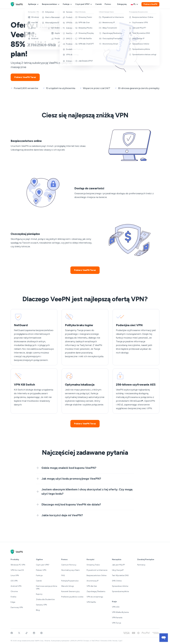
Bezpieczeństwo (51, 4)
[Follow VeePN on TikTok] (27, 633)
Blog (38, 610)
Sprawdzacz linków (120, 586)
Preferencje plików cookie (72, 597)
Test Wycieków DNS (120, 575)
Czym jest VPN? (84, 4)
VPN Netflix (91, 602)
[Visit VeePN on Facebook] (12, 633)
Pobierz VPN (41, 570)
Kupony (39, 594)
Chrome (14, 591)
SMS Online (117, 581)
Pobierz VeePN (150, 4)
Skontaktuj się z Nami (70, 570)
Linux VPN (15, 575)
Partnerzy (141, 565)
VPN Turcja (116, 623)
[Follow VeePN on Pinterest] (41, 633)
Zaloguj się (122, 4)
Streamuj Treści (93, 565)
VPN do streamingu (95, 597)
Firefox (13, 597)
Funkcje (67, 4)
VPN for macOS (17, 570)
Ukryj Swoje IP (118, 570)
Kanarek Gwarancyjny (70, 591)
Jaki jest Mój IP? (118, 565)
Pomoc (108, 4)
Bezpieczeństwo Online (96, 575)
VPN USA (116, 607)
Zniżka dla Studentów (45, 599)
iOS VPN (14, 581)
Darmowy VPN (17, 607)
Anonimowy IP (93, 581)
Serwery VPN (41, 605)
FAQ (63, 575)
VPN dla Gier (92, 586)
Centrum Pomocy (69, 565)
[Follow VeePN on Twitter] (19, 633)
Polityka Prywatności (70, 581)
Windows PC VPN (18, 565)
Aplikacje (33, 4)
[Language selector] (135, 4)
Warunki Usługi (67, 586)
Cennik (98, 4)
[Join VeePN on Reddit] (34, 633)
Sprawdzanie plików (120, 591)
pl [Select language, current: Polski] (135, 4)
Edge (13, 602)
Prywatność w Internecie (97, 570)
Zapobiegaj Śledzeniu (96, 591)
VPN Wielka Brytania (120, 612)
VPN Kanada (117, 618)
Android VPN (16, 586)
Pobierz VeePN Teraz (25, 77)
